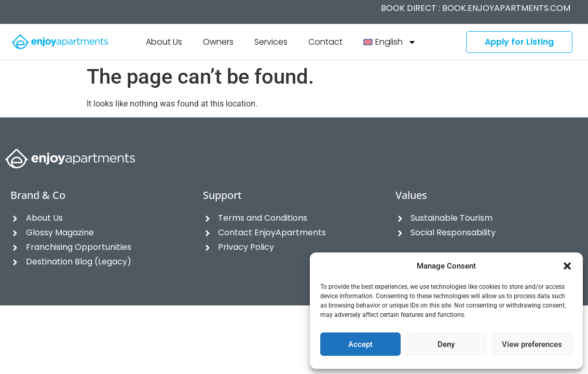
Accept (360, 344)
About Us (164, 42)
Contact (325, 42)
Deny (446, 344)
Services (271, 42)
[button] (567, 266)
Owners (218, 42)
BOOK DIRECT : (476, 8)
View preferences (532, 344)
